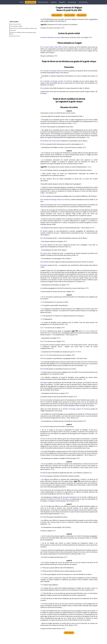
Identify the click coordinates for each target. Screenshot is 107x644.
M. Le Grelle (44, 170)
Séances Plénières (31, 2)
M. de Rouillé (44, 369)
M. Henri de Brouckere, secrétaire (51, 37)
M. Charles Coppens (46, 473)
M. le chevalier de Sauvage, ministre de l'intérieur (55, 71)
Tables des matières (43, 2)
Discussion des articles (15, 36)
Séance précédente (57, 15)
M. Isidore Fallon (45, 127)
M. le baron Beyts (55, 141)
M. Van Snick (44, 141)
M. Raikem (59, 25)
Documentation (72, 2)
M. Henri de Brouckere (47, 439)
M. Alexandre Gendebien (48, 262)
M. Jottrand (44, 400)
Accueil (21, 2)
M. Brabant (44, 231)
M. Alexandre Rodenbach (68, 497)
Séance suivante (82, 15)
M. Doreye (44, 144)
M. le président (45, 88)
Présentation (13, 30)
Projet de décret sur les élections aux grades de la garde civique (23, 28)
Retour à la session (70, 15)
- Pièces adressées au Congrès (16, 26)
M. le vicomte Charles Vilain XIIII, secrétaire (54, 47)
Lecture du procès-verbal (15, 24)
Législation (54, 2)
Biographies (62, 2)
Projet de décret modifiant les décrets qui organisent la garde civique (23, 33)
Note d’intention (83, 2)
